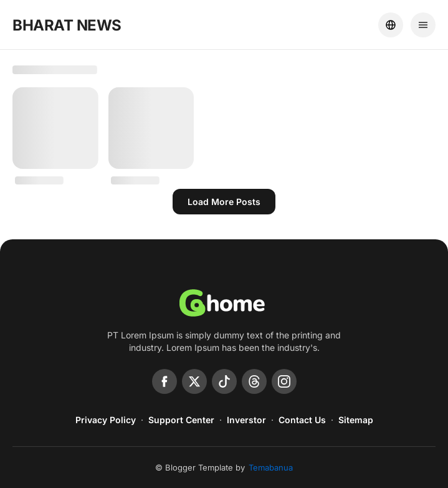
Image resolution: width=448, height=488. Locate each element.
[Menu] (423, 25)
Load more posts (224, 202)
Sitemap (356, 420)
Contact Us (302, 420)
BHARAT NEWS (67, 25)
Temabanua (271, 467)
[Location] (391, 25)
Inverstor (246, 420)
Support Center (181, 420)
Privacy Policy (106, 420)
